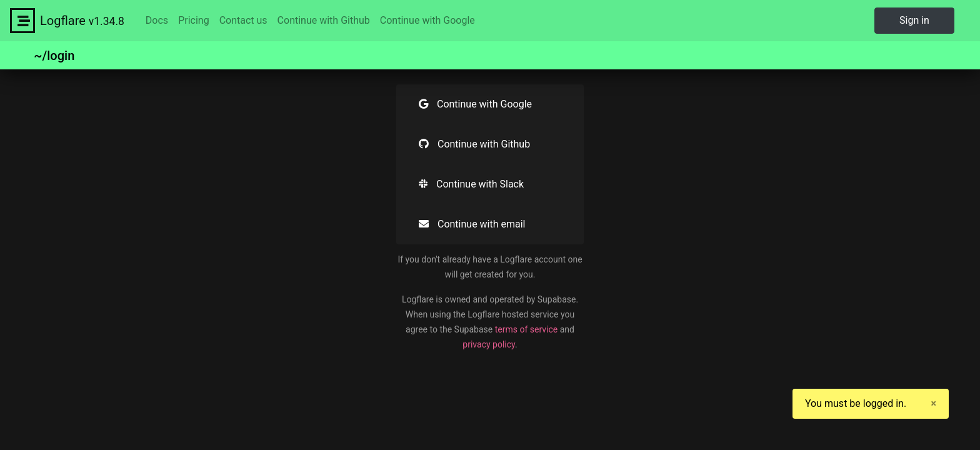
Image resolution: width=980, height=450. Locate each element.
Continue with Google (427, 20)
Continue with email (472, 224)
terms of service (527, 329)
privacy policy (489, 344)
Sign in (914, 20)
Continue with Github (324, 20)
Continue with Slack (471, 184)
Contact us (243, 20)
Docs (157, 20)
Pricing (194, 20)
